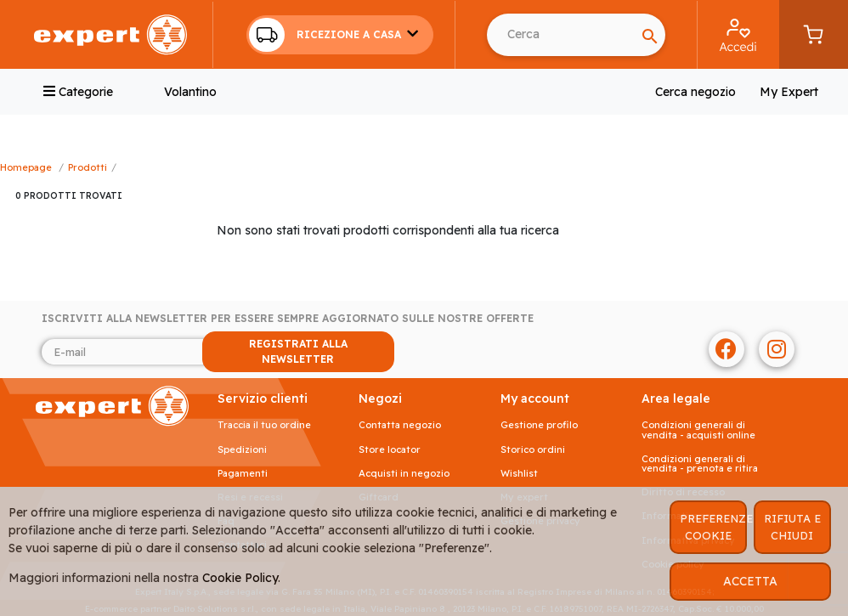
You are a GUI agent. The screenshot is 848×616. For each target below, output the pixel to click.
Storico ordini (533, 450)
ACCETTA (750, 581)
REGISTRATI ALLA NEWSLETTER (298, 351)
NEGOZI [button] (380, 399)
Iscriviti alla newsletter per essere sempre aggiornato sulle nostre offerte (288, 319)
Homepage (26, 167)
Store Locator (390, 450)
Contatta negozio (400, 425)
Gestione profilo (539, 425)
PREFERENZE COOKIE (713, 527)
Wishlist (519, 474)
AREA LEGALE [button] (676, 399)
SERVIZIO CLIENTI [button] (263, 399)
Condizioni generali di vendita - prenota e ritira (700, 464)
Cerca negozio (695, 92)
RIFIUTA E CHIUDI (792, 527)
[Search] (561, 35)
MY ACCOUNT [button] (535, 399)
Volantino (190, 92)
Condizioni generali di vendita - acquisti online (698, 430)
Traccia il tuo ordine (264, 425)
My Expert (789, 92)
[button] (340, 35)
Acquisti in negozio (404, 474)
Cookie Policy (240, 578)
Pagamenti (243, 474)
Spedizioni (242, 450)
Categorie (78, 92)
